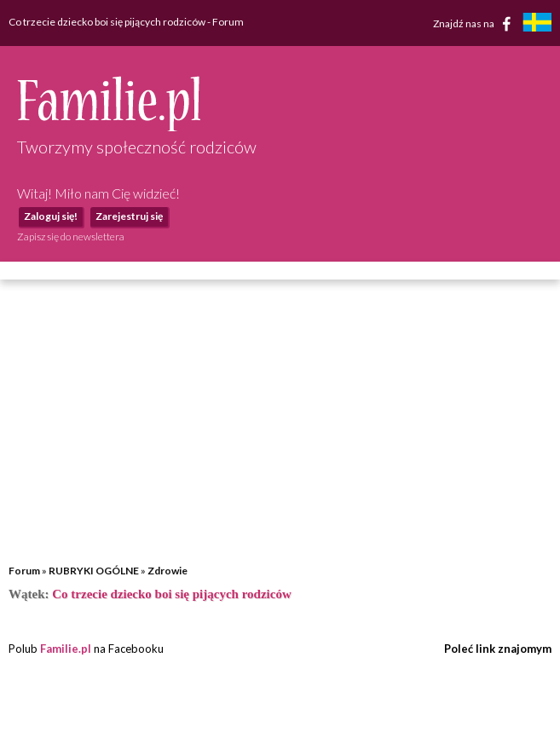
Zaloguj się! (51, 216)
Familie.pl (66, 649)
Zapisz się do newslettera (71, 236)
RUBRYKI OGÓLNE (94, 571)
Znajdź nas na (475, 24)
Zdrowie (167, 571)
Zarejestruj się (129, 216)
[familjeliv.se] (537, 24)
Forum (24, 571)
